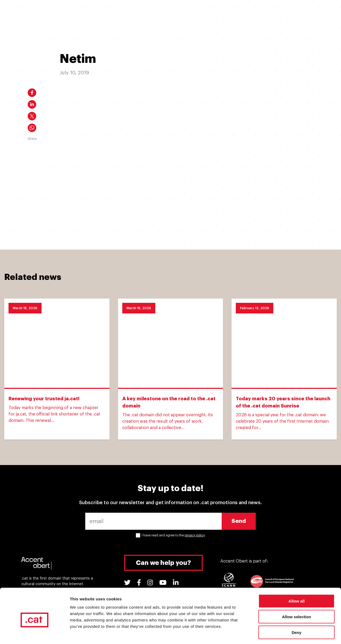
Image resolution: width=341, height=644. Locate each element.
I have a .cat (138, 13)
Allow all (297, 579)
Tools (272, 13)
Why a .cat (172, 13)
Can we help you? (163, 563)
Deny (297, 610)
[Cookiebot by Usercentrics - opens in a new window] (34, 634)
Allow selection (296, 594)
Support (246, 13)
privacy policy (195, 535)
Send (239, 521)
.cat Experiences (210, 13)
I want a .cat (102, 13)
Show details (280, 633)
